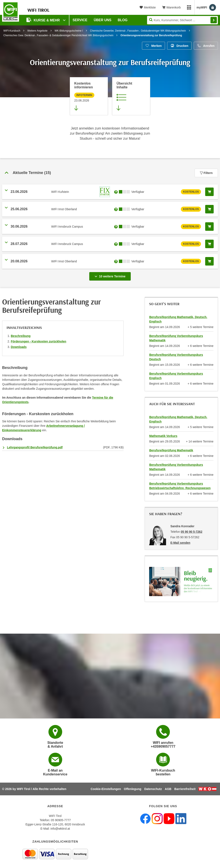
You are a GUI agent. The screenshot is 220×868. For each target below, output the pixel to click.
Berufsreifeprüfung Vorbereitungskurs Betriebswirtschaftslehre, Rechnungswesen (180, 486)
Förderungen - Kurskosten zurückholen (38, 341)
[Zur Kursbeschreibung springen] (131, 96)
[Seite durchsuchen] (182, 20)
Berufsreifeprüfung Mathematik (171, 450)
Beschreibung (21, 336)
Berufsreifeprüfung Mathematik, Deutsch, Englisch (178, 319)
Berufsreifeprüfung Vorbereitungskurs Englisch (176, 376)
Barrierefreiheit (185, 789)
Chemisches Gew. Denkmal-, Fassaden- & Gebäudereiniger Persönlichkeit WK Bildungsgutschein (58, 35)
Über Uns (103, 20)
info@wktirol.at (60, 829)
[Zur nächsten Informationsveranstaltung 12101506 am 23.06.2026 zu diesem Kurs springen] (89, 96)
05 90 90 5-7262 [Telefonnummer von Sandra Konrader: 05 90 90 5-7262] (191, 532)
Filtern (206, 173)
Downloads (19, 347)
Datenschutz (153, 789)
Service (80, 20)
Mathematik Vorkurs (163, 436)
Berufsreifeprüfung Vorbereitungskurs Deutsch (176, 357)
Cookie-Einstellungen (106, 789)
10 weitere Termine (111, 275)
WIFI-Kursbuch (12, 31)
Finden (214, 20)
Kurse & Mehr (44, 20)
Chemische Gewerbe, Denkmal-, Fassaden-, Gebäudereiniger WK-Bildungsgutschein (138, 31)
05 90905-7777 (61, 820)
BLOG (123, 20)
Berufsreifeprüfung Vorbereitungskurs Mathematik (176, 338)
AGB (168, 789)
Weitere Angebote (37, 31)
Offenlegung (133, 789)
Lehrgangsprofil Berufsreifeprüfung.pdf (35, 447)
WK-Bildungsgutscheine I (69, 31)
